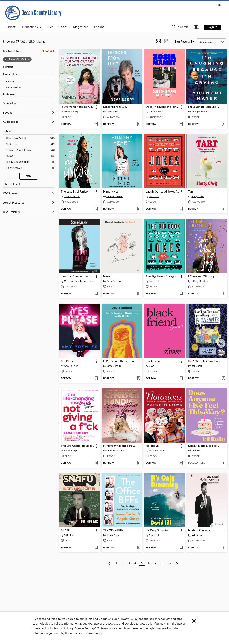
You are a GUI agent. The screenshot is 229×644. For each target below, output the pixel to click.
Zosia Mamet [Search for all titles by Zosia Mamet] (156, 112)
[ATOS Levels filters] (29, 194)
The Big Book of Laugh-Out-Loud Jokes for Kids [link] (163, 277)
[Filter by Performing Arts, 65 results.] (30, 168)
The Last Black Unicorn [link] (76, 192)
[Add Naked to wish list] (139, 294)
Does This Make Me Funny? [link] (163, 107)
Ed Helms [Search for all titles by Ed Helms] (69, 535)
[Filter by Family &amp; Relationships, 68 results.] (30, 162)
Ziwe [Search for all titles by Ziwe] (152, 366)
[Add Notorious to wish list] (181, 463)
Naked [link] (107, 277)
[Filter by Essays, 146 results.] (30, 156)
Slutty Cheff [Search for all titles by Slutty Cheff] (198, 196)
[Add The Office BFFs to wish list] (139, 548)
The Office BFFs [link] (113, 531)
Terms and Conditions (99, 619)
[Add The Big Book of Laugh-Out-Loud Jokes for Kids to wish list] (181, 294)
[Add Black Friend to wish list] (181, 379)
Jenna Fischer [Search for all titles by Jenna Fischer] (114, 535)
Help (218, 5)
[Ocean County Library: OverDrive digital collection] (33, 13)
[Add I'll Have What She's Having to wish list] (139, 463)
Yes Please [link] (68, 361)
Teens (63, 27)
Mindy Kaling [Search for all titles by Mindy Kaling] (71, 112)
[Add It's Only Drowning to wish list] (181, 548)
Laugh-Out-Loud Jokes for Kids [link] (163, 192)
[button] (179, 28)
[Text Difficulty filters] (29, 212)
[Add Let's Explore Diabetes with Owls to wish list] (139, 379)
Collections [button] (32, 27)
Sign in (213, 27)
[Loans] (196, 28)
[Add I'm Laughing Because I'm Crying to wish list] (223, 124)
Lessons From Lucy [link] (115, 107)
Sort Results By (184, 42)
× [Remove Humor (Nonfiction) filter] (5, 59)
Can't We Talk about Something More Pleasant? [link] (205, 361)
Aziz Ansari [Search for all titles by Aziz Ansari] (197, 535)
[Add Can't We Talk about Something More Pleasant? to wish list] (223, 379)
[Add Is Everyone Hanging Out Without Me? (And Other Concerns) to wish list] (96, 124)
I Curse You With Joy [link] (201, 277)
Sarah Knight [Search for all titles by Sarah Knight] (71, 451)
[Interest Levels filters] (29, 184)
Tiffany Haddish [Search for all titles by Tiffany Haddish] (72, 196)
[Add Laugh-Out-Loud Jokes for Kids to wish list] (181, 209)
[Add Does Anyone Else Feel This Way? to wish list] (223, 463)
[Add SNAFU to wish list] (96, 548)
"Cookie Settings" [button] (85, 628)
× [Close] (194, 621)
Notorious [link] (152, 446)
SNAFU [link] (65, 531)
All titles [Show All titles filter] (10, 82)
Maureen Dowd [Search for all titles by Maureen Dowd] (157, 451)
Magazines (81, 27)
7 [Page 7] (155, 563)
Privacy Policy (128, 619)
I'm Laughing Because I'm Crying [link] (205, 107)
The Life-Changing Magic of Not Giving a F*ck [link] (78, 446)
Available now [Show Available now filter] (13, 87)
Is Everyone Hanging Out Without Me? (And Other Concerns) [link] (78, 107)
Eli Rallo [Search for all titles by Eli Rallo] (195, 451)
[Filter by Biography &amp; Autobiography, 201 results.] (30, 150)
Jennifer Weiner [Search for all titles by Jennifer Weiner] (114, 196)
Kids (51, 27)
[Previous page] (109, 563)
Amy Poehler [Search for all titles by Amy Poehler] (71, 366)
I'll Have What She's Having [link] (120, 446)
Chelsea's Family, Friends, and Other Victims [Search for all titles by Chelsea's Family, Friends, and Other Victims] (80, 281)
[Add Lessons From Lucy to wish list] (139, 124)
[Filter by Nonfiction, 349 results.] (30, 144)
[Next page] (177, 563)
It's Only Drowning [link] (158, 531)
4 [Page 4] (135, 563)
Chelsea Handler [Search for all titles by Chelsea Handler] (115, 451)
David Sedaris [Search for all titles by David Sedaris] (114, 281)
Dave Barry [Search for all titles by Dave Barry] (112, 112)
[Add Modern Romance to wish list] (223, 548)
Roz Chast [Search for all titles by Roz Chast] (197, 366)
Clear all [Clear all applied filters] (48, 51)
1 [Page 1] (116, 563)
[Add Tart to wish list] (223, 209)
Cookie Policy (93, 633)
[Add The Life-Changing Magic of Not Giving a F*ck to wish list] (96, 463)
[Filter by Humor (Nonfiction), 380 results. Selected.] (30, 138)
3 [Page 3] (129, 563)
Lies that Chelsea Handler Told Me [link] (78, 277)
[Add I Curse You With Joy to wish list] (223, 294)
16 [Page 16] (169, 563)
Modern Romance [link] (199, 531)
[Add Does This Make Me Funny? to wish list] (181, 124)
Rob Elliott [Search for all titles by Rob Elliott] (154, 196)
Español (100, 27)
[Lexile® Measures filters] (29, 203)
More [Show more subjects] (29, 176)
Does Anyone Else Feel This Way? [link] (205, 446)
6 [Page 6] (149, 563)
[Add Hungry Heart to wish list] (139, 209)
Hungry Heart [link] (112, 192)
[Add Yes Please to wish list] (96, 379)
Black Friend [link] (154, 361)
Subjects (11, 27)
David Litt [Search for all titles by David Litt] (154, 535)
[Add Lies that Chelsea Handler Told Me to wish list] (96, 294)
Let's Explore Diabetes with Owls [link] (120, 361)
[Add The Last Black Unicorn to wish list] (96, 209)
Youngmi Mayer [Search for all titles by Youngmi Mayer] (199, 112)
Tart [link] (191, 192)
